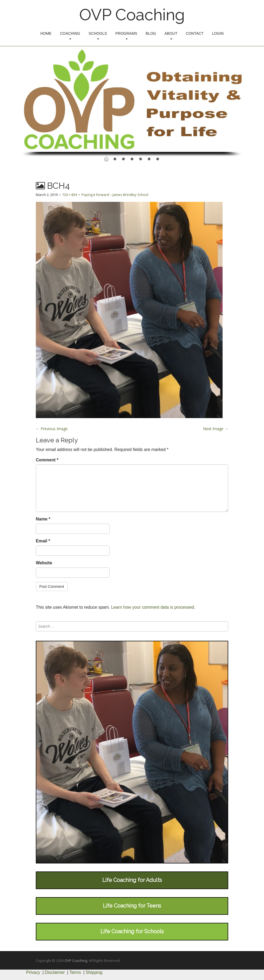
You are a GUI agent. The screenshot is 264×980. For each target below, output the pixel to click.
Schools (98, 35)
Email (43, 541)
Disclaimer (55, 972)
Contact (195, 33)
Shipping (94, 972)
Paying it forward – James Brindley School (115, 195)
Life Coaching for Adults (132, 880)
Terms (75, 972)
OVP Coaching (132, 15)
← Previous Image (52, 429)
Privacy (33, 972)
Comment (47, 460)
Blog (151, 33)
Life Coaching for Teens (132, 906)
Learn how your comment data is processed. (153, 607)
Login (218, 33)
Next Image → (216, 429)
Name (43, 519)
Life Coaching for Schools (132, 931)
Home (46, 33)
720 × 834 (70, 195)
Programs (126, 35)
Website (44, 563)
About (171, 35)
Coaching (70, 35)
